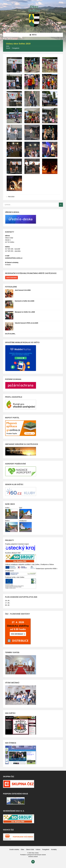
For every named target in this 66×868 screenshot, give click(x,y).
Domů (8, 48)
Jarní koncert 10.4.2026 (23, 290)
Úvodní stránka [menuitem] (14, 849)
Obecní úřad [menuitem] (30, 849)
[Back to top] (33, 862)
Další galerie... (10, 334)
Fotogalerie (16, 48)
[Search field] (29, 205)
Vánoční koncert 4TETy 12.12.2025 (26, 323)
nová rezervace (11, 278)
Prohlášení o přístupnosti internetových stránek (33, 855)
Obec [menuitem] (23, 849)
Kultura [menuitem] (38, 849)
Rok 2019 (11, 197)
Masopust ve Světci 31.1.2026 (25, 312)
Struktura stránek (33, 857)
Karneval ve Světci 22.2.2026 (25, 301)
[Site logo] (33, 29)
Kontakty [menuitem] (54, 849)
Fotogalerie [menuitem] (46, 849)
